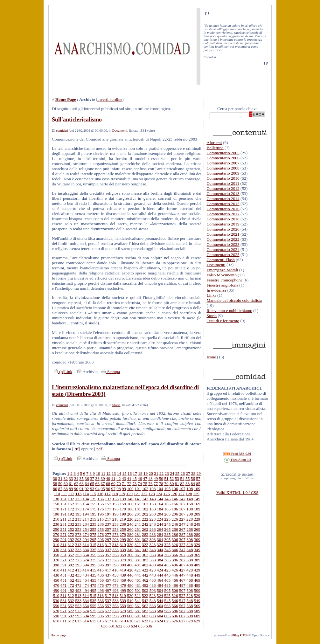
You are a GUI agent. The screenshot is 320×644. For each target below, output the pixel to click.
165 (167, 504)
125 (167, 494)
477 (108, 585)
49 (156, 478)
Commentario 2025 (223, 255)
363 (153, 555)
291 (64, 540)
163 (153, 504)
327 (182, 545)
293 (78, 540)
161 (138, 504)
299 (123, 540)
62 (76, 484)
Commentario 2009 (223, 173)
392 (71, 565)
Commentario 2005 (223, 153)
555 (93, 606)
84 (193, 484)
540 (130, 601)
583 (153, 611)
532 (71, 601)
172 (71, 509)
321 (138, 545)
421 (138, 570)
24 (172, 473)
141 (138, 499)
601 (138, 616)
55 (188, 478)
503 (153, 590)
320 (130, 545)
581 (138, 611)
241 (138, 524)
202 (145, 514)
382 (145, 560)
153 (78, 504)
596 (101, 616)
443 (153, 575)
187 (182, 509)
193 (78, 514)
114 (86, 494)
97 (113, 489)
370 (56, 560)
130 (56, 499)
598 (115, 616)
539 (123, 601)
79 (166, 484)
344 (160, 550)
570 (56, 611)
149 (197, 499)
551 (64, 606)
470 (56, 585)
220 (130, 519)
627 (182, 621)
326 (175, 545)
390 (56, 565)
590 (56, 616)
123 (152, 494)
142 (145, 499)
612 (71, 621)
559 (123, 606)
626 (175, 621)
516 (101, 596)
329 (197, 545)
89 (71, 489)
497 (108, 590)
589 (197, 611)
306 (175, 540)
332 (71, 550)
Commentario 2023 (223, 244)
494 (86, 590)
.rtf (76, 449)
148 (190, 499)
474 (86, 585)
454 (86, 580)
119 (122, 494)
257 (108, 529)
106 (175, 489)
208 (190, 514)
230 (56, 524)
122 (144, 494)
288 (190, 534)
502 (145, 590)
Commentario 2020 (223, 229)
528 (190, 596)
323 (152, 545)
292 (71, 540)
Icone (211, 357)
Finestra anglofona (222, 285)
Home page (58, 635)
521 (138, 596)
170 (56, 509)
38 (97, 478)
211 (64, 519)
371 (64, 560)
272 (71, 534)
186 (175, 509)
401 (138, 565)
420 (130, 570)
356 (101, 555)
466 (175, 580)
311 (64, 545)
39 (103, 478)
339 (123, 550)
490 (56, 590)
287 (182, 534)
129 (196, 494)
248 (190, 524)
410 (56, 570)
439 (123, 575)
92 (87, 489)
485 (167, 585)
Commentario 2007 (223, 163)
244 (160, 524)
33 (71, 478)
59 (60, 484)
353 (78, 555)
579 (123, 611)
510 (56, 596)
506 (175, 590)
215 (93, 519)
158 (115, 504)
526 (175, 596)
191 (64, 514)
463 (153, 580)
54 (182, 478)
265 (167, 529)
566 (175, 606)
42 (118, 478)
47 (145, 478)
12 (108, 473)
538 (115, 601)
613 (78, 621)
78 (161, 484)
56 (193, 478)
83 (188, 484)
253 (78, 529)
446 (175, 575)
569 (197, 606)
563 (153, 606)
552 (71, 606)
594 (86, 616)
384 (160, 560)
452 (71, 580)
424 (160, 570)
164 (160, 504)
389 (197, 560)
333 (78, 550)
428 (190, 570)
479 (123, 585)
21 (156, 473)
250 (56, 529)
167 (182, 504)
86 (55, 489)
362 (145, 555)
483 (153, 585)
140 (130, 499)
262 (145, 529)
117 (108, 494)
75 (145, 484)
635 (142, 626)
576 (101, 611)
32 (66, 478)
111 (64, 494)
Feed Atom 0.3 (237, 460)
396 (101, 565)
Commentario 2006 (223, 158)
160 (130, 504)
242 (145, 524)
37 (92, 478)
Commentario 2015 (223, 204)
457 (108, 580)
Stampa (110, 372)
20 (151, 473)
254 (86, 529)
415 (93, 570)
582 (145, 611)
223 (152, 519)
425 (167, 570)
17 (135, 473)
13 (114, 473)
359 (123, 555)
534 (86, 601)
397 (108, 565)
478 (115, 585)
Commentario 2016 (223, 209)
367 (182, 555)
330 (56, 550)
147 (182, 499)
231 (64, 524)
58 (55, 484)
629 (197, 621)
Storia (116, 405)
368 (190, 555)
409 (197, 565)
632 (119, 626)
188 (190, 509)
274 (86, 534)
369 (197, 555)
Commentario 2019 (223, 224)
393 (78, 565)
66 (97, 484)
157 (108, 504)
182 (145, 509)
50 (161, 478)
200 (130, 514)
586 (175, 611)
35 (82, 478)
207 (182, 514)
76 (150, 484)
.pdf (99, 449)
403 (153, 565)
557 (108, 606)
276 (101, 534)
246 (175, 524)
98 (118, 489)
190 (56, 514)
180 (130, 509)
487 (182, 585)
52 (172, 478)
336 (101, 550)
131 (64, 499)
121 (137, 494)
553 (78, 606)
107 (182, 489)
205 (167, 514)
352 (71, 555)
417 (108, 570)
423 (152, 570)
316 (101, 545)
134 (86, 499)
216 (101, 519)
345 (167, 550)
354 (86, 555)
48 (150, 478)
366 (175, 555)
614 (86, 621)
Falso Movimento (221, 275)
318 (115, 545)
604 (160, 616)
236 (101, 524)
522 (145, 596)
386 (175, 560)
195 (93, 514)
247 (182, 524)
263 (153, 529)
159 (123, 504)
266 (175, 529)
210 (56, 519)
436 (101, 575)
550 (56, 606)
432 (71, 575)
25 (177, 473)
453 (78, 580)
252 (71, 529)
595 (93, 616)
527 (182, 596)
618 (115, 621)
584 (160, 611)
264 (160, 529)
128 (189, 494)
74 (140, 484)
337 (108, 550)
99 (124, 489)
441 (138, 575)
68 (108, 484)
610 (56, 621)
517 (108, 596)
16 (130, 473)
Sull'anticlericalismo (77, 120)
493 (78, 590)
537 (108, 601)
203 (153, 514)
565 (167, 606)
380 (130, 560)
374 (86, 560)
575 (93, 611)
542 (145, 601)
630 (104, 626)
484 (160, 585)
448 (190, 575)
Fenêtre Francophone (224, 280)
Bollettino (215, 148)
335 (93, 550)
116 (100, 494)
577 (108, 611)
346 (175, 550)
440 (130, 575)
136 (101, 499)
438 (115, 575)
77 (156, 484)
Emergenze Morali (222, 270)
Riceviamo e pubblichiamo (229, 311)
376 (101, 560)
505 (167, 590)
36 (87, 478)
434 (86, 575)
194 (86, 514)
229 (197, 519)
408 (190, 565)
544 (160, 601)
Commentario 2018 (223, 219)
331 (64, 550)
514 (86, 596)
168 (190, 504)
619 (123, 621)
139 (123, 499)
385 (167, 560)
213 (78, 519)
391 (64, 565)
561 (138, 606)
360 (130, 555)
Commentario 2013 (223, 194)
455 (93, 580)
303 (153, 540)
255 (93, 529)
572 (71, 611)
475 (93, 585)
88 (66, 489)
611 (64, 621)
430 (56, 575)
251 (64, 529)
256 (101, 529)
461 (138, 580)
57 (198, 478)
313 (78, 545)
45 (134, 478)
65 (92, 484)
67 (103, 484)
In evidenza (216, 290)
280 (130, 534)
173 (78, 509)
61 (71, 484)
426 (175, 570)
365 (167, 555)
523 (152, 596)
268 (190, 529)
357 (108, 555)
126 (174, 494)
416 (101, 570)
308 (190, 540)
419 (123, 570)
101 (138, 489)
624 (160, 621)
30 (55, 478)
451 (64, 580)
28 (193, 473)
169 (197, 504)
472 (71, 585)
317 (108, 545)
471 (64, 585)
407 (182, 565)
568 (190, 606)
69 (113, 484)
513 (78, 596)
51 (166, 478)
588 (190, 611)
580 (130, 611)
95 (103, 489)
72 (129, 484)
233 (78, 524)
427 (182, 570)
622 (145, 621)
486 (175, 585)
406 (175, 565)
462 (145, 580)
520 (130, 596)
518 (115, 596)
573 (78, 611)
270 (56, 534)
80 (172, 484)
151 (64, 504)
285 (167, 534)
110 (57, 494)
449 (197, 575)
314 (86, 545)
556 (101, 606)
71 (124, 484)
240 (130, 524)
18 (140, 473)
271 (64, 534)
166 (175, 504)
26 (183, 473)
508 (190, 590)
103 (153, 489)
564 (160, 606)
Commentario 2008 (223, 168)
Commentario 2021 (223, 234)
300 (130, 540)
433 (78, 575)
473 (78, 585)
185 (167, 509)
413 (78, 570)
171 (64, 509)
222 (145, 519)
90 (76, 489)
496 (101, 590)
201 (138, 514)
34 (76, 478)
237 (108, 524)
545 (167, 601)
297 (108, 540)
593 (78, 616)
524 (160, 596)
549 (197, 601)
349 (197, 550)
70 (118, 484)
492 (71, 590)
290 (56, 540)
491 (64, 590)
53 (177, 478)
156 (101, 504)
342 (145, 550)
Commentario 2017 (223, 214)
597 (108, 616)
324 (160, 545)
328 (190, 545)
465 (167, 580)
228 (190, 519)
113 (79, 494)
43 (124, 478)
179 (123, 509)
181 (138, 509)
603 (153, 616)
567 (182, 606)
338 (115, 550)
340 (130, 550)
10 (98, 473)
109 (197, 489)
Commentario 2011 (223, 183)
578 (115, 611)
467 (182, 580)
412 (71, 570)
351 (64, 555)
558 (115, 606)
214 (86, 519)
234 (86, 524)
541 (138, 601)
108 (190, 489)
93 (92, 489)
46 (140, 478)
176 (101, 509)
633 (127, 626)
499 (123, 590)
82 (182, 484)
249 (197, 524)
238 (115, 524)
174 (86, 509)
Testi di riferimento (223, 321)
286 (175, 534)
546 (175, 601)
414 (86, 570)
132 (71, 499)
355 (93, 555)
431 (64, 575)
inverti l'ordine (110, 99)
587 (182, 611)
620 (130, 621)
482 (145, 585)
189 (197, 509)
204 (160, 514)
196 (101, 514)
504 (160, 590)
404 (160, 565)
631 (112, 626)
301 (138, 540)
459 (123, 580)
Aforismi (214, 143)
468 (190, 580)
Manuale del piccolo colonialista (234, 300)
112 (71, 494)
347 (182, 550)
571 (64, 611)
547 (182, 601)
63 (82, 484)
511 (64, 596)
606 (175, 616)
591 (64, 616)
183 (153, 509)
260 (130, 529)
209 (197, 514)
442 (145, 575)
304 (160, 540)
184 (160, 509)
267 (182, 529)
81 (177, 484)
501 (138, 590)
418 (115, 570)
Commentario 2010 (223, 178)
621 (138, 621)
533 (78, 601)
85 (198, 484)
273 (78, 534)
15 (124, 473)
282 (145, 534)
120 (129, 494)
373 (78, 560)
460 (130, 580)
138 (115, 499)
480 (130, 585)
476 (101, 585)
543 (153, 601)
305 (167, 540)
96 (108, 489)
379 (123, 560)
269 (197, 529)
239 (123, 524)
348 (190, 550)
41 (113, 478)
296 (101, 540)
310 (56, 545)
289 (197, 534)
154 (86, 504)
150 (56, 504)
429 (197, 570)
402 (145, 565)
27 (188, 473)
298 (115, 540)
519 (123, 596)
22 (161, 473)
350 (56, 555)
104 (160, 489)
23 (167, 473)
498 (115, 590)
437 (108, 575)
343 (153, 550)
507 (182, 590)
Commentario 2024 (223, 249)
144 (160, 499)
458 (115, 580)
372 (71, 560)
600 (130, 616)
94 (97, 489)
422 (145, 570)
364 (160, 555)
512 (71, 596)
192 (71, 514)
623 (152, 621)
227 (182, 519)
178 (115, 509)
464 (160, 580)
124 (159, 494)
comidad (62, 131)
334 (86, 550)
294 (86, 540)
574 (86, 611)
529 (197, 596)
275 (93, 534)
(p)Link (62, 372)
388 (190, 560)
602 (145, 616)
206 (175, 514)
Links (211, 295)
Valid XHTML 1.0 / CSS (237, 492)
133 (78, 499)
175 (93, 509)
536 (101, 601)
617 (108, 621)
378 (115, 560)
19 (146, 473)
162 (145, 504)
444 (160, 575)
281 (138, 534)
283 (153, 534)
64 (87, 484)
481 (138, 585)
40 (108, 478)
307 (182, 540)
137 (108, 499)
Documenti (120, 131)
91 (82, 489)
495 (93, 590)
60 (66, 484)
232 (71, 524)
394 (86, 565)
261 (138, 529)
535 (93, 601)
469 (197, 580)
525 (167, 596)
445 (167, 575)
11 (103, 473)
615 (93, 621)
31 (60, 478)
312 (71, 545)
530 (56, 601)
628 (190, 621)
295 (93, 540)
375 (93, 560)
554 (86, 606)
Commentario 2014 (223, 199)
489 (197, 585)
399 (123, 565)
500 (130, 590)
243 (153, 524)
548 (190, 601)
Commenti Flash (221, 260)
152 (71, 504)
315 (93, 545)
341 (138, 550)
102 (145, 489)
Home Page (66, 99)
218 (115, 519)
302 (145, 540)
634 (134, 626)
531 (64, 601)
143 (153, 499)
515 (93, 596)
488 (190, 585)
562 (145, 606)
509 (197, 590)
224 (160, 519)
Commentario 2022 (223, 239)
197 (108, 514)
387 (182, 560)
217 (108, 519)
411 (64, 570)
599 (123, 616)
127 (181, 494)
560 (130, 606)
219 (123, 519)
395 (93, 565)
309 (197, 540)
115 (93, 494)
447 (182, 575)
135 (93, 499)
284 (160, 534)
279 (123, 534)
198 (115, 514)
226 (175, 519)
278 (115, 534)
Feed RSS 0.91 (237, 454)
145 (167, 499)
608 (190, 616)
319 (123, 545)
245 (167, 524)
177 (108, 509)
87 (60, 489)
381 (138, 560)
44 (129, 478)
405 (167, 565)
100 (130, 489)
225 (167, 519)
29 (199, 473)
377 (108, 560)
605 (167, 616)
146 (175, 499)
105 (167, 489)
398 (115, 565)
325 (167, 545)
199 (123, 514)
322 (145, 545)
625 (167, 621)
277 (108, 534)
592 (71, 616)
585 (167, 611)
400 (130, 565)
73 (134, 484)
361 (138, 555)
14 (119, 473)
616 (101, 621)
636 (149, 626)
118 (115, 494)
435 (93, 575)
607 (182, 616)
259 (123, 529)
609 (197, 616)
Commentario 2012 (223, 188)
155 (93, 504)
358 (115, 555)
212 (71, 519)
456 (101, 580)
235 (93, 524)
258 (115, 529)
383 (153, 560)
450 (56, 580)
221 (138, 519)
